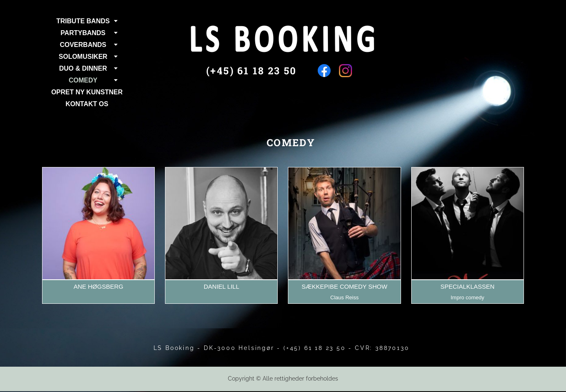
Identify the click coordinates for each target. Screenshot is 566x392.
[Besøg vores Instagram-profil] (345, 71)
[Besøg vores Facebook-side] (324, 71)
